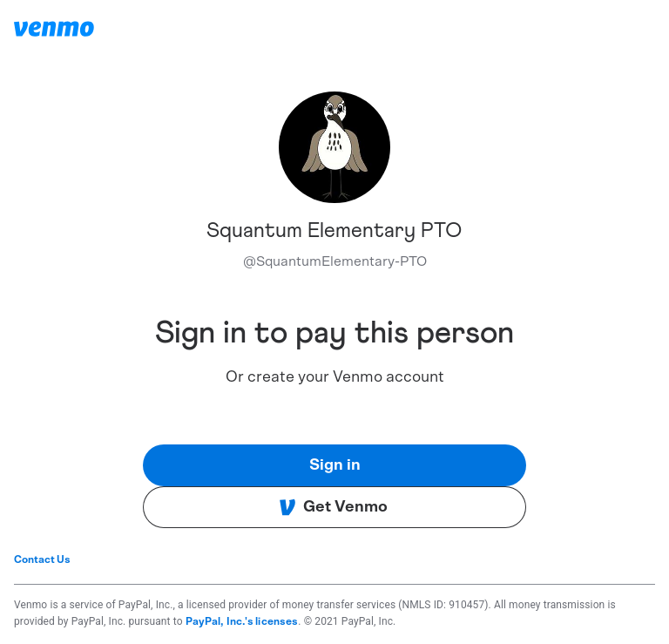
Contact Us (42, 559)
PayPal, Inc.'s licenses (242, 621)
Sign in (335, 465)
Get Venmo (333, 507)
